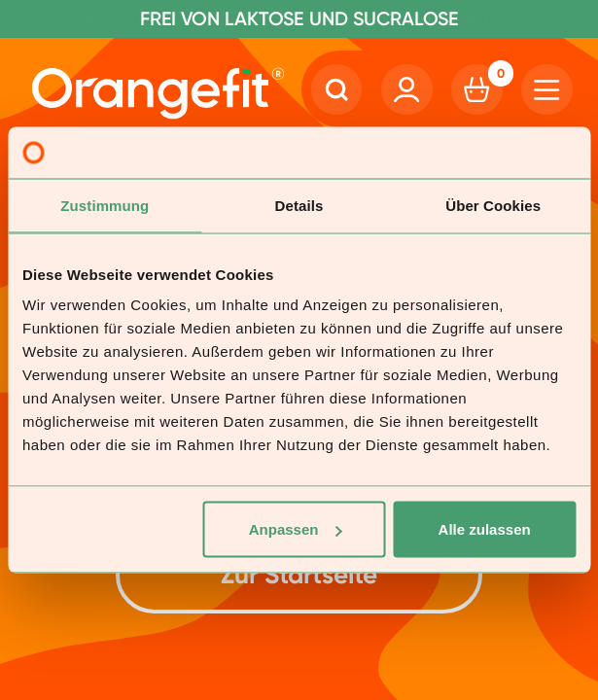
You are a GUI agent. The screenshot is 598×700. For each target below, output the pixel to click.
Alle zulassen (485, 529)
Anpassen (296, 529)
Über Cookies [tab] (493, 205)
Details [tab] (299, 205)
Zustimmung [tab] (105, 205)
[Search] (336, 89)
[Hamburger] (546, 89)
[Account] (406, 89)
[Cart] (476, 89)
